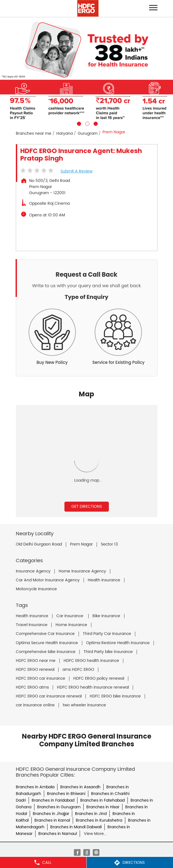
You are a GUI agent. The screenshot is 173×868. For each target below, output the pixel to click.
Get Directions (87, 506)
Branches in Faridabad (53, 800)
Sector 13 (109, 544)
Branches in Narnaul (58, 834)
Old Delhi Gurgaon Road (39, 544)
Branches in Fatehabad (102, 800)
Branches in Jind (91, 814)
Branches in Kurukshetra (99, 820)
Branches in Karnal (52, 820)
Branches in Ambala (35, 787)
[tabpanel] (86, 71)
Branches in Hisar (103, 807)
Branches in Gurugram (59, 807)
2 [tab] (87, 123)
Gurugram (88, 133)
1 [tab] (78, 123)
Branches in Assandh (80, 787)
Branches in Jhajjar (51, 814)
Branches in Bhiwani (66, 794)
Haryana (65, 133)
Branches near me (34, 133)
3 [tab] (95, 123)
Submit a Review (77, 171)
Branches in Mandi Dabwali (76, 827)
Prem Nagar (81, 544)
